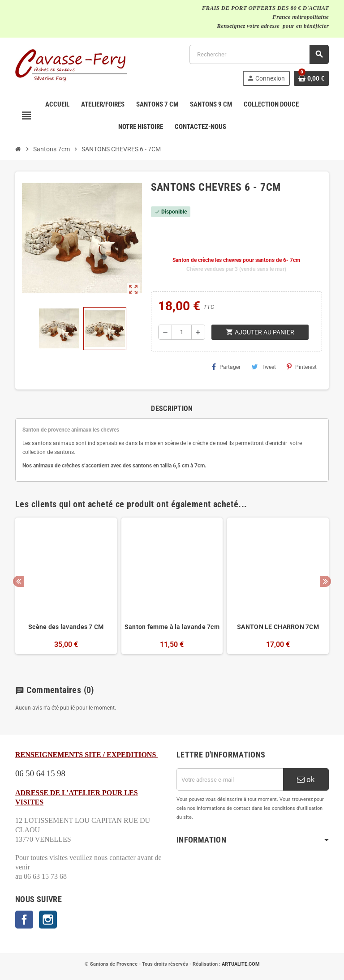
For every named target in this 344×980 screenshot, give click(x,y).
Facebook (24, 920)
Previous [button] (19, 581)
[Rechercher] (259, 54)
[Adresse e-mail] (230, 779)
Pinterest (302, 367)
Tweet (264, 367)
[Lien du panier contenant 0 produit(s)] (311, 78)
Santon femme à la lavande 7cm (172, 627)
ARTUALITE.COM (241, 964)
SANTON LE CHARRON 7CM (278, 627)
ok (306, 779)
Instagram (48, 920)
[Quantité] (182, 332)
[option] (66, 591)
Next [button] (325, 581)
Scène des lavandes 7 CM (66, 627)
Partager (226, 367)
